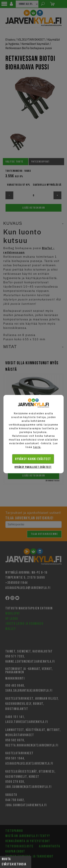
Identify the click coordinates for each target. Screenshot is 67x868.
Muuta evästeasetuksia (14, 862)
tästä (37, 447)
